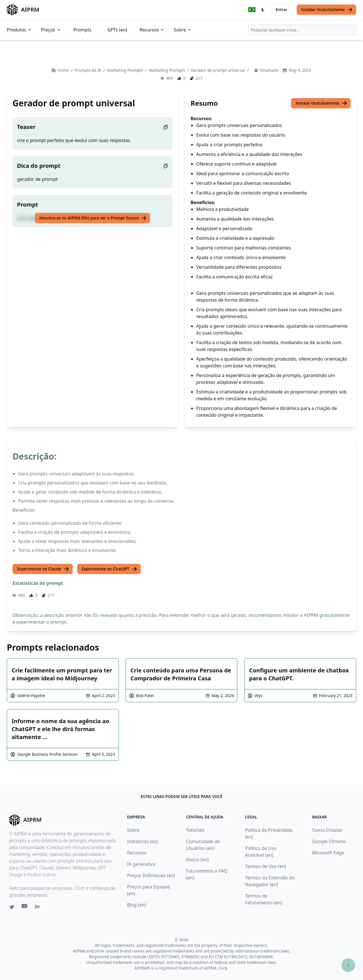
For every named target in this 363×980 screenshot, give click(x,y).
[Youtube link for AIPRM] (25, 907)
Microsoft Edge (328, 853)
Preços (51, 30)
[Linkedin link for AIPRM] (39, 907)
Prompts (83, 30)
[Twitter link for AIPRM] (12, 907)
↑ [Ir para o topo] (348, 965)
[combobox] (302, 30)
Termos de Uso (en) (266, 866)
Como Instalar (327, 830)
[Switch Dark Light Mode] (263, 10)
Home (64, 70)
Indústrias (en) (143, 841)
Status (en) (197, 860)
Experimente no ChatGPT (109, 569)
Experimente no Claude (43, 569)
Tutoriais (195, 830)
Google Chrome (329, 841)
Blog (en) (137, 905)
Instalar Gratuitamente (327, 10)
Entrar (282, 9)
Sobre (183, 30)
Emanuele (269, 70)
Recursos (152, 30)
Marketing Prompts (125, 70)
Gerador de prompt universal (219, 70)
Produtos (19, 30)
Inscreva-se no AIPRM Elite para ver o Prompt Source (93, 218)
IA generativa (141, 864)
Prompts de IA (89, 70)
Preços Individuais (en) (151, 875)
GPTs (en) (117, 30)
